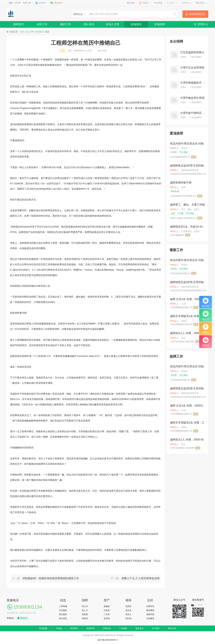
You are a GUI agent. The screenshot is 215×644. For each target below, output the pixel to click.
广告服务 (123, 628)
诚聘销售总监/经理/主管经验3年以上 (189, 166)
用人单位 (89, 24)
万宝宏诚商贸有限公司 (193, 52)
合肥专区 (150, 606)
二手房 (107, 614)
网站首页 (131, 3)
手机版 (59, 628)
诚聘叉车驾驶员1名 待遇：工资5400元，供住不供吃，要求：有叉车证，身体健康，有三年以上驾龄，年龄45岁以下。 (189, 316)
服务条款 (139, 628)
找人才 (85, 610)
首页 (22, 32)
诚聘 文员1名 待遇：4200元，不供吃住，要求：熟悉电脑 (189, 299)
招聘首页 (18, 24)
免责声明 (91, 628)
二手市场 (63, 606)
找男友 (128, 606)
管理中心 (203, 24)
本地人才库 (113, 24)
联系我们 (74, 628)
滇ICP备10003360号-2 (107, 640)
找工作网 (30, 32)
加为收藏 (43, 628)
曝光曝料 (150, 610)
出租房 (107, 610)
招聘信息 (107, 628)
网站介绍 (172, 628)
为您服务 (150, 618)
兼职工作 (66, 24)
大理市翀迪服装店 (191, 83)
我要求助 (150, 614)
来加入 (128, 614)
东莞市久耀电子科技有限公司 (183, 218)
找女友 (128, 610)
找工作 (85, 606)
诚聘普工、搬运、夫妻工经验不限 (189, 205)
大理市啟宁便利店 (191, 113)
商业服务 (63, 614)
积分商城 (158, 3)
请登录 (18, 3)
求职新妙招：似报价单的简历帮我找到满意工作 (51, 578)
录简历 (85, 618)
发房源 (107, 618)
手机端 (145, 3)
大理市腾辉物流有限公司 (181, 307)
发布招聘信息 (197, 14)
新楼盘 (107, 606)
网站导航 (200, 3)
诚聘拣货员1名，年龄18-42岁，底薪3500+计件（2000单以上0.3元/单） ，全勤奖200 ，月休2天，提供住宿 (189, 227)
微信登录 (58, 3)
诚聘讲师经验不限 (181, 183)
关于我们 (156, 628)
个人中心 (171, 3)
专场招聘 (160, 24)
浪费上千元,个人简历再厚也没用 (140, 578)
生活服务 (63, 610)
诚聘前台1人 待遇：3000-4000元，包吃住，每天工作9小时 (189, 333)
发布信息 (63, 618)
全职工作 (42, 24)
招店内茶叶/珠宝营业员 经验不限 (189, 144)
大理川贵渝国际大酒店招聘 (182, 342)
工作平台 (185, 3)
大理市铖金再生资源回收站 (196, 98)
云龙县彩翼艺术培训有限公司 (183, 196)
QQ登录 (42, 3)
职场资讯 (136, 24)
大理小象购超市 (177, 235)
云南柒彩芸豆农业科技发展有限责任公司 (188, 174)
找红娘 (128, 618)
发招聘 (85, 614)
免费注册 (27, 3)
